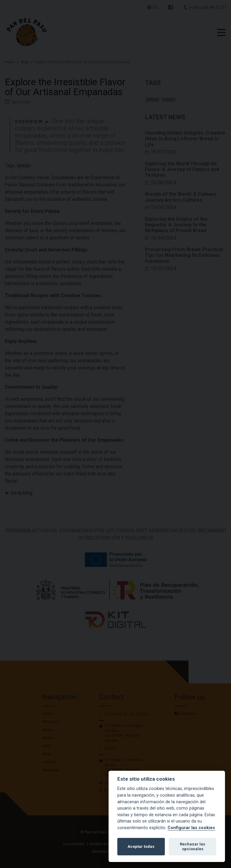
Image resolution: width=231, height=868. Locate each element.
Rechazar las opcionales (192, 846)
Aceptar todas (141, 846)
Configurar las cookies (191, 828)
